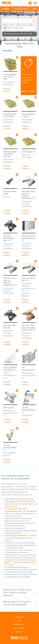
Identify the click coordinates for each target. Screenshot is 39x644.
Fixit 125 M (12, 506)
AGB (19, 621)
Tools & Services (21, 9)
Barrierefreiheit (19, 628)
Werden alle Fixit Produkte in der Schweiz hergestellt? (17, 603)
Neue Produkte (28, 91)
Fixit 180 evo (10, 504)
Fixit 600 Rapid (27, 504)
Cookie (19, 632)
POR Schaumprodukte (17, 536)
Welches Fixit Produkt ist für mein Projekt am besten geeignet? (17, 593)
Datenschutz (19, 624)
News (35, 9)
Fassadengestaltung (13, 511)
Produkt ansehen (7, 90)
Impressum (19, 617)
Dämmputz (17, 533)
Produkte (5, 9)
